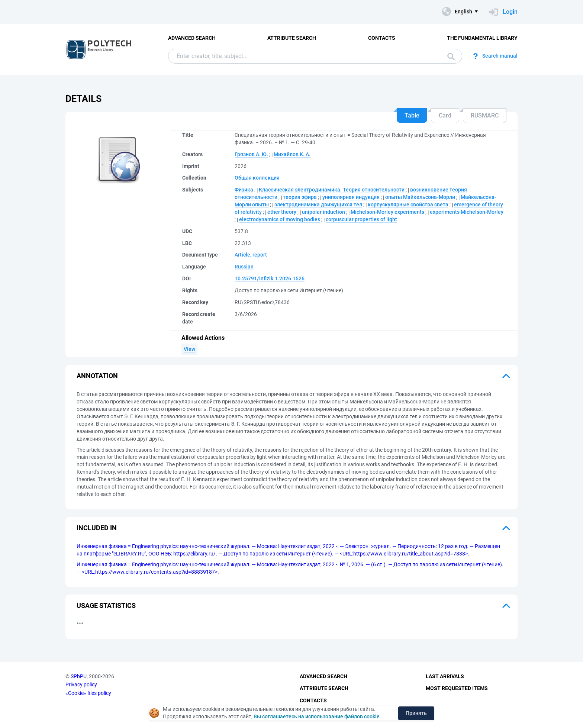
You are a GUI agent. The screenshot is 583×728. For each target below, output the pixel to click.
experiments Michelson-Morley (467, 212)
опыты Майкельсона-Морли (420, 197)
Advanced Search (192, 38)
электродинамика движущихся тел (318, 204)
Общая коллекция (257, 178)
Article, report (251, 255)
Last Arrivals (445, 676)
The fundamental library (482, 38)
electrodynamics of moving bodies (280, 219)
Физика (244, 190)
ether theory (282, 212)
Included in (97, 528)
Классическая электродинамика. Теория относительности (332, 190)
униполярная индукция (351, 197)
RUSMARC (485, 115)
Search (451, 57)
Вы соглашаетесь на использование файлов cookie (317, 716)
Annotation (97, 376)
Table (412, 115)
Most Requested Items (457, 688)
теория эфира (300, 197)
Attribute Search (292, 38)
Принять (416, 713)
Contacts (382, 38)
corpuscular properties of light (361, 219)
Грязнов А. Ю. (251, 154)
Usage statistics (106, 605)
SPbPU (79, 676)
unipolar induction (323, 212)
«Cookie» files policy (88, 693)
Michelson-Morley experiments (387, 212)
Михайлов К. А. (292, 154)
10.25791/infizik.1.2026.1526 (270, 278)
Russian (244, 267)
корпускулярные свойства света (408, 204)
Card (445, 115)
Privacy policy (81, 684)
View (189, 349)
